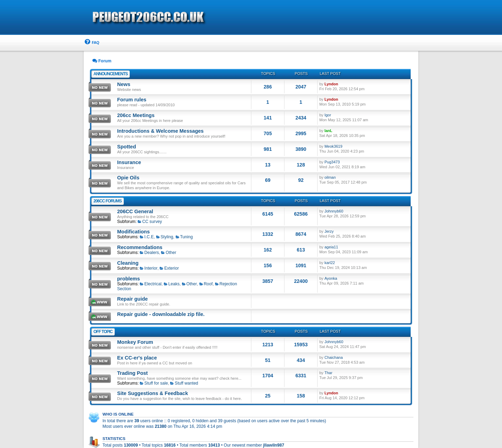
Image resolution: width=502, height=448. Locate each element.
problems (128, 279)
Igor (328, 115)
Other (169, 253)
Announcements (111, 74)
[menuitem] (91, 43)
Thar (329, 373)
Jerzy (329, 231)
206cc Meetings (136, 115)
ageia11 (331, 247)
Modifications (134, 232)
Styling (165, 237)
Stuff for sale (154, 383)
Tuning (184, 237)
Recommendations (140, 247)
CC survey (150, 222)
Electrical (151, 284)
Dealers (149, 253)
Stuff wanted (184, 383)
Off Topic (103, 332)
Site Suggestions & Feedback (153, 393)
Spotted (127, 147)
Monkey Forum (135, 342)
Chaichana (334, 357)
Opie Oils (128, 178)
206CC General (135, 211)
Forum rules (132, 100)
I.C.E (147, 237)
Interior (149, 268)
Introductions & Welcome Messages (160, 131)
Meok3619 (333, 146)
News (124, 84)
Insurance (129, 162)
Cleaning (128, 263)
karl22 (330, 263)
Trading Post (132, 373)
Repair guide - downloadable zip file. (161, 314)
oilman (330, 177)
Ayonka (331, 278)
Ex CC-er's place (137, 358)
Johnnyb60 (334, 211)
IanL (329, 131)
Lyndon (331, 84)
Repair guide (132, 299)
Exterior (169, 268)
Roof (206, 284)
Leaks (172, 284)
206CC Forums (108, 201)
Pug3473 (332, 162)
